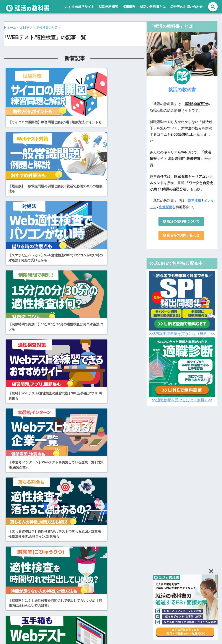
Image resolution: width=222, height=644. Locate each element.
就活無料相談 (108, 7)
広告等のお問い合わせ (186, 7)
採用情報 (129, 7)
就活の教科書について (181, 222)
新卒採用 (195, 201)
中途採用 (170, 207)
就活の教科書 (182, 89)
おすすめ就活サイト (80, 7)
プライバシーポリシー (129, 619)
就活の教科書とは (153, 7)
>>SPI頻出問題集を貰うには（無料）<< (182, 335)
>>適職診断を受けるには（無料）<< (182, 401)
